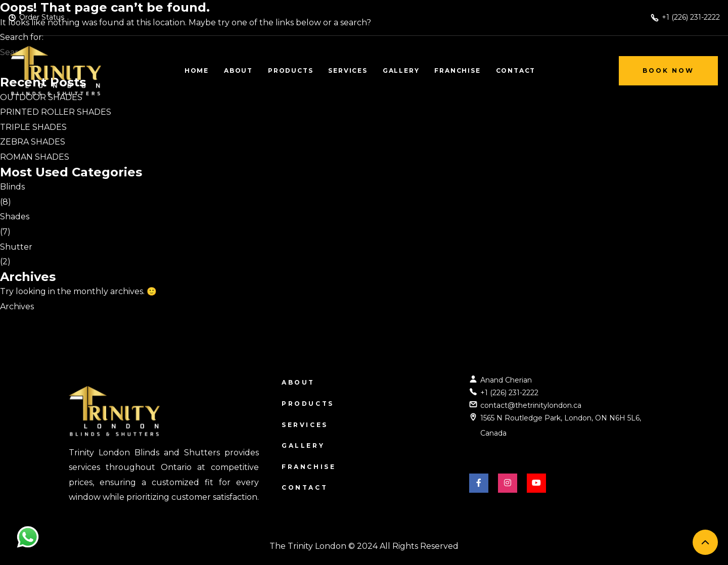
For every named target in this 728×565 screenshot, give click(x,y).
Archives (17, 307)
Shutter (16, 247)
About (298, 382)
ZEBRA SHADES (33, 142)
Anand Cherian (506, 380)
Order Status (42, 17)
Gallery (303, 445)
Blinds (12, 187)
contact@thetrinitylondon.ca (531, 405)
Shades (15, 217)
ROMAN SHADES (35, 157)
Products (308, 404)
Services (305, 425)
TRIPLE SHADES (33, 127)
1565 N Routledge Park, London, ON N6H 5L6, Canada (561, 426)
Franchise (309, 467)
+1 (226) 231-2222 (509, 393)
